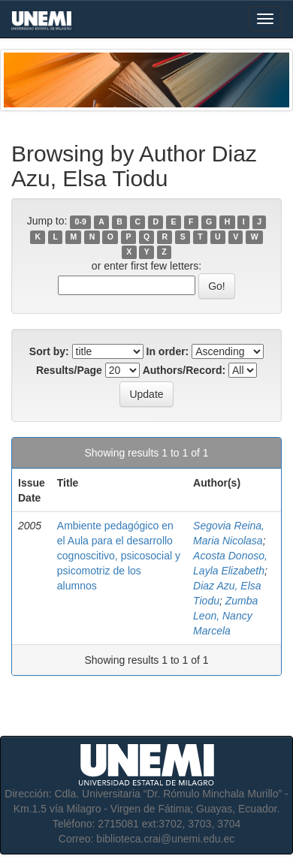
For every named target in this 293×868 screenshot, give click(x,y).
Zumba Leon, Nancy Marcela (225, 616)
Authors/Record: (184, 370)
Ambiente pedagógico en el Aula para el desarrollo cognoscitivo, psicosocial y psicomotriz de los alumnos (119, 556)
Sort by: (49, 351)
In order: (168, 351)
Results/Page (69, 370)
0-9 (81, 222)
